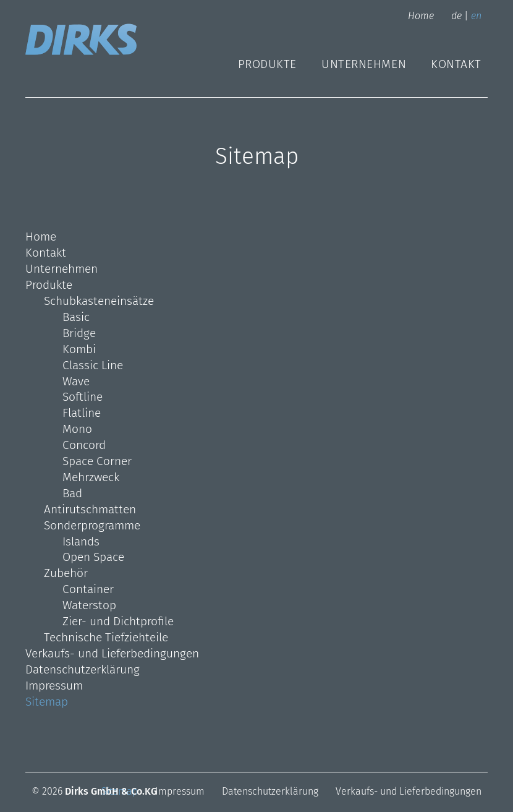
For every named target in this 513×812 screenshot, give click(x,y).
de (456, 16)
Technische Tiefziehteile (106, 637)
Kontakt (456, 64)
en (476, 16)
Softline (83, 397)
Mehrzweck (91, 477)
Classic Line (93, 365)
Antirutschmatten (90, 509)
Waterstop (89, 605)
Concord (84, 445)
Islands (81, 541)
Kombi (79, 349)
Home (421, 16)
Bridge (79, 333)
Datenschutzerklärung (83, 669)
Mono (77, 429)
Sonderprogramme (92, 525)
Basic (76, 317)
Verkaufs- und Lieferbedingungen (112, 653)
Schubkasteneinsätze (99, 301)
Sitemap (47, 702)
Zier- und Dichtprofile (118, 621)
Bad (72, 493)
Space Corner (97, 461)
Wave (76, 381)
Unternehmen (364, 64)
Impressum (54, 686)
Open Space (93, 557)
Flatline (82, 413)
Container (88, 589)
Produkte (267, 64)
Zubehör (66, 573)
